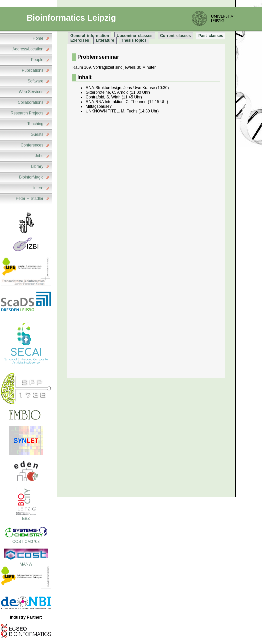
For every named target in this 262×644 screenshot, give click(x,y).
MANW (26, 564)
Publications (32, 70)
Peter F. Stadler (29, 199)
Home (38, 38)
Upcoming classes (135, 36)
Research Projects (27, 113)
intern (38, 188)
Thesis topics (134, 40)
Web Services (31, 92)
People (37, 60)
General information (90, 36)
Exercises (80, 40)
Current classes (175, 36)
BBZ (26, 516)
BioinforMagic (31, 177)
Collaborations (30, 102)
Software (35, 81)
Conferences (32, 145)
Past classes (211, 36)
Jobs (39, 156)
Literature (105, 40)
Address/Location (28, 49)
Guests (37, 134)
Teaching (35, 124)
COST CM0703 (26, 539)
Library (37, 167)
